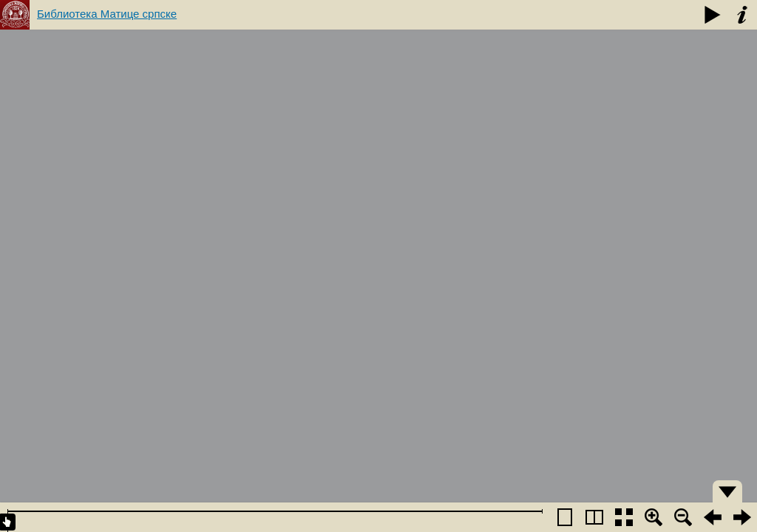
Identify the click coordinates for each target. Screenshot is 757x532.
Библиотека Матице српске (107, 14)
